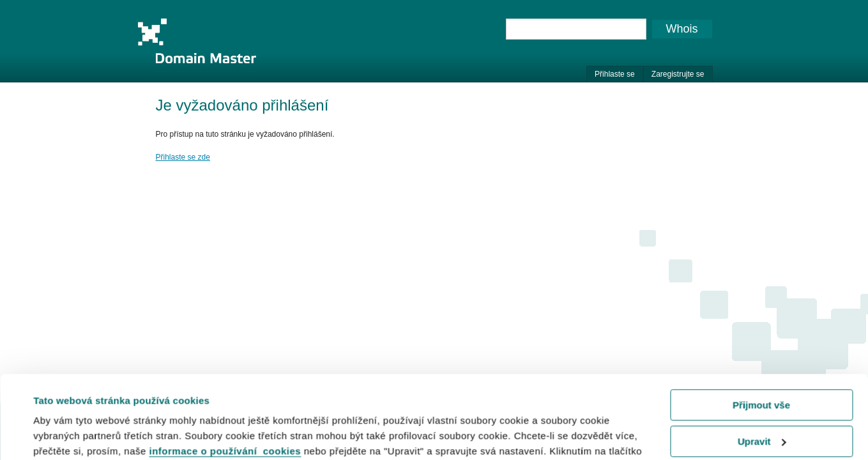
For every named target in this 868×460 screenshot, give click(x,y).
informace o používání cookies (225, 368)
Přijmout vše (761, 322)
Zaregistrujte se (678, 74)
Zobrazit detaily (69, 434)
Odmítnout (761, 395)
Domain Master (197, 41)
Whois (681, 29)
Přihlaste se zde (183, 157)
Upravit (762, 358)
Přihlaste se (615, 74)
